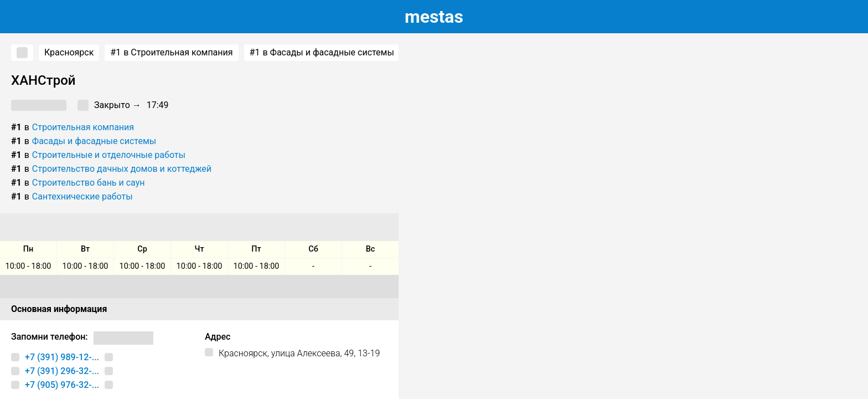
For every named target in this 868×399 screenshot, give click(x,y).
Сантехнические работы (82, 196)
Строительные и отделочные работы (109, 155)
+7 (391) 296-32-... (62, 371)
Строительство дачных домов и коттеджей (122, 169)
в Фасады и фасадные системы (322, 53)
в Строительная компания (171, 53)
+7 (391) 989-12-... (62, 357)
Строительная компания (83, 127)
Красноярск (69, 52)
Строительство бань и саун (89, 183)
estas (434, 17)
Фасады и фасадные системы (94, 141)
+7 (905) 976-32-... (62, 385)
